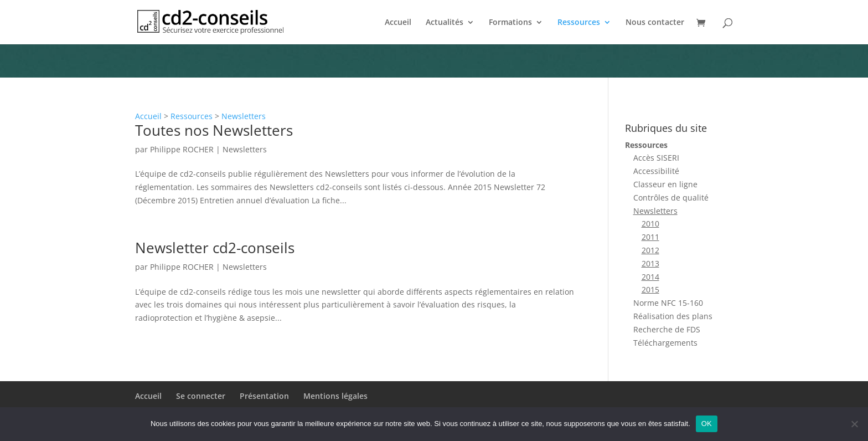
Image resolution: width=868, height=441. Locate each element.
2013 (650, 263)
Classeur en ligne (665, 184)
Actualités (445, 23)
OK (707, 424)
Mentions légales (335, 396)
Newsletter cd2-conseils (215, 248)
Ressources (579, 23)
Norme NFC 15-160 (668, 303)
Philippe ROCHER (182, 149)
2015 (650, 289)
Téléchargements (665, 343)
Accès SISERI (656, 158)
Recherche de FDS (667, 329)
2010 (650, 224)
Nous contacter (655, 23)
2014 (650, 277)
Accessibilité (656, 171)
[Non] (854, 424)
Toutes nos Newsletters (214, 130)
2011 (650, 237)
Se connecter (201, 396)
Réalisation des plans (673, 316)
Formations (510, 23)
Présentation (264, 396)
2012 (650, 250)
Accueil (398, 23)
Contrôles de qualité (671, 198)
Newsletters (244, 116)
